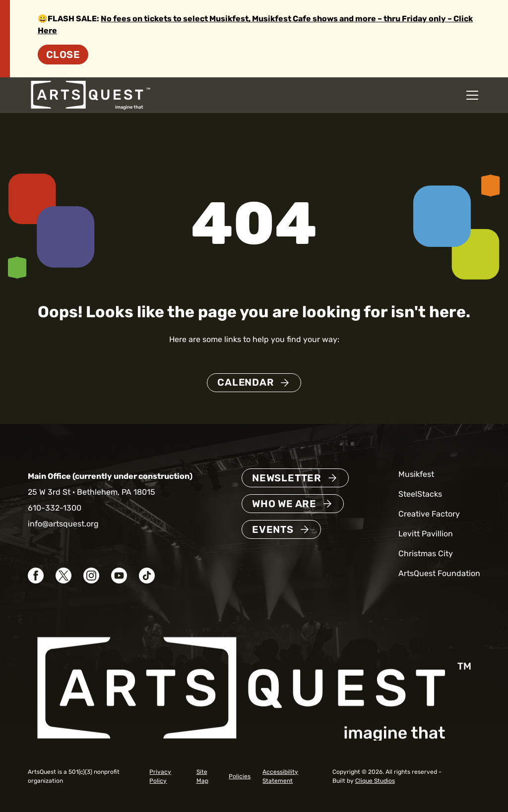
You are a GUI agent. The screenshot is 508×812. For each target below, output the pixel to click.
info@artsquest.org (63, 524)
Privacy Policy (160, 776)
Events (273, 529)
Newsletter (287, 478)
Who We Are (284, 504)
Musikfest (416, 474)
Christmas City (426, 553)
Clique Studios (375, 781)
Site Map (202, 776)
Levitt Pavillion (426, 534)
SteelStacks (420, 494)
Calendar (245, 383)
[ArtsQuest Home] (91, 94)
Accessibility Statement (280, 776)
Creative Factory (429, 514)
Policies (240, 776)
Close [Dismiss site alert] (63, 55)
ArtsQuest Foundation (439, 573)
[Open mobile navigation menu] (472, 95)
